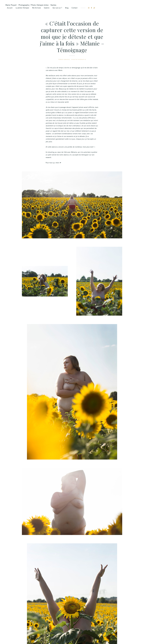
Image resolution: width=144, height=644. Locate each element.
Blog (67, 8)
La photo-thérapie (22, 8)
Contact (74, 8)
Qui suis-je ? (57, 8)
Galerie (47, 8)
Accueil (10, 8)
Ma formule (36, 8)
